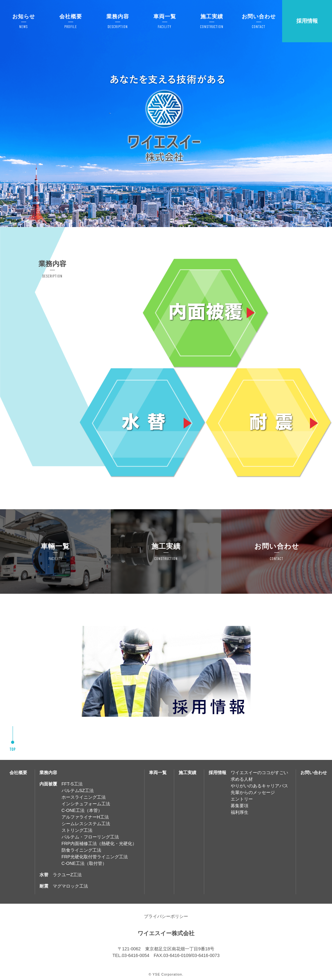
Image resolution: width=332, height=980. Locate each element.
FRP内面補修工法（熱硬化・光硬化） (99, 843)
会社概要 (18, 773)
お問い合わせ (314, 773)
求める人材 (242, 779)
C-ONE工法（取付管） (84, 863)
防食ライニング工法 (81, 850)
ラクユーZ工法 (67, 875)
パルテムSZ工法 (78, 790)
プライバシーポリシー (166, 916)
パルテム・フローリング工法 (90, 837)
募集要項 (240, 806)
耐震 (44, 886)
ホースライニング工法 (84, 797)
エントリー (242, 799)
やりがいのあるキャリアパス (259, 786)
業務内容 (48, 773)
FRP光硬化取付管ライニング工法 (95, 857)
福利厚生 (240, 812)
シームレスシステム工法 (86, 824)
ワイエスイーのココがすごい (259, 773)
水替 (44, 875)
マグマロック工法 (70, 886)
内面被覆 (48, 784)
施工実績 (187, 773)
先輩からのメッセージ (253, 792)
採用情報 (307, 21)
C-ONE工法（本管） (82, 810)
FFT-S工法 (72, 784)
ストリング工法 (77, 830)
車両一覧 (158, 773)
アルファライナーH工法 (85, 817)
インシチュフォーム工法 (86, 804)
